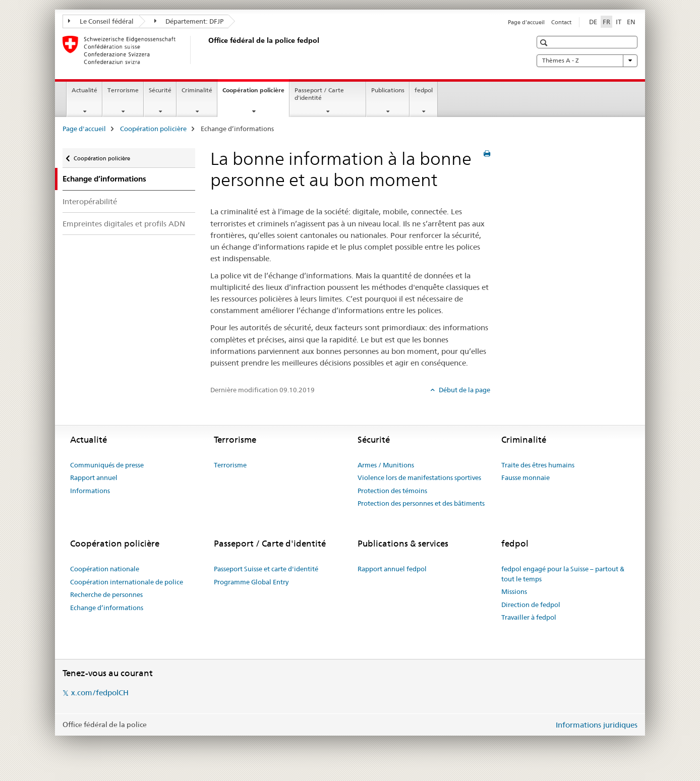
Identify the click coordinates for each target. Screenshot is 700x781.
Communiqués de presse (107, 465)
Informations (90, 491)
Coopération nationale (105, 569)
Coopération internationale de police (127, 582)
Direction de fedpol (531, 605)
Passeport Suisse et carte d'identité (266, 569)
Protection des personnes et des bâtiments (421, 503)
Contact (561, 22)
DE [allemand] (593, 22)
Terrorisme (123, 90)
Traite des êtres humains (538, 465)
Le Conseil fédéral (101, 21)
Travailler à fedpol (529, 617)
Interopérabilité (90, 201)
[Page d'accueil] (206, 50)
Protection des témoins (392, 491)
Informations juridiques (597, 725)
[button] (545, 43)
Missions (514, 591)
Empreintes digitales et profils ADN (124, 224)
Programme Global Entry (251, 582)
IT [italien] (619, 22)
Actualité (84, 90)
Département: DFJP (189, 21)
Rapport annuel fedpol (392, 569)
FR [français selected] (606, 22)
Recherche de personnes (106, 594)
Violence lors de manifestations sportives (419, 477)
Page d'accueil (526, 22)
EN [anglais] (631, 22)
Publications (388, 90)
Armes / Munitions (386, 465)
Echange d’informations (107, 608)
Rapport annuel (94, 477)
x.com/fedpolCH (100, 693)
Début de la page (464, 390)
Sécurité (160, 90)
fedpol (424, 90)
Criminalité (197, 90)
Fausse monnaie (526, 477)
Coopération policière (256, 93)
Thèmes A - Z (587, 61)
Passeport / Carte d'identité (319, 94)
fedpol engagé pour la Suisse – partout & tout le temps (563, 574)
